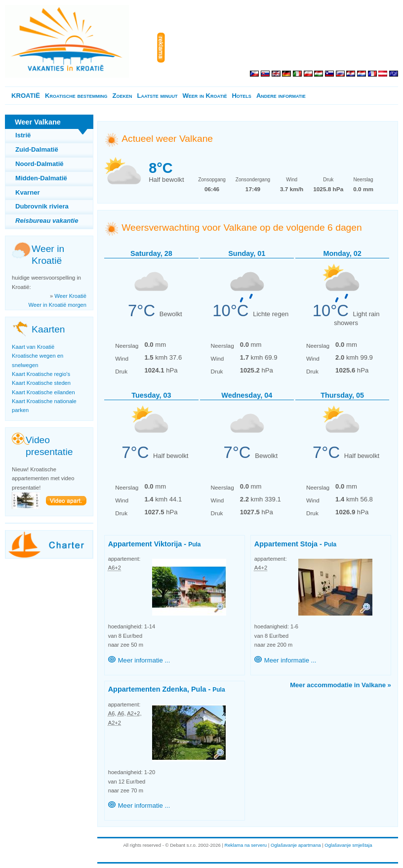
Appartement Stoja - (295, 544)
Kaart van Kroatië (33, 347)
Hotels (241, 96)
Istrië (23, 135)
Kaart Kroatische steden (41, 383)
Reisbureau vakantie (47, 221)
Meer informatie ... (144, 660)
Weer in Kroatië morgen (58, 305)
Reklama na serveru (246, 845)
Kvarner (28, 192)
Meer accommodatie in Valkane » (341, 685)
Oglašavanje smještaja (348, 845)
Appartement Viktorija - (155, 544)
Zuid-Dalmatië (37, 149)
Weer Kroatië (70, 296)
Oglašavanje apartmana (296, 845)
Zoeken (122, 96)
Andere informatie (281, 96)
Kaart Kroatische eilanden (43, 392)
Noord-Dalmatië (40, 164)
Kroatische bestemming (76, 96)
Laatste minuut (157, 96)
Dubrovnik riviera (42, 206)
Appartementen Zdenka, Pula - (167, 689)
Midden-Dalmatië (41, 178)
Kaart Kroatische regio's (41, 374)
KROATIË (26, 96)
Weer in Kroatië (204, 96)
